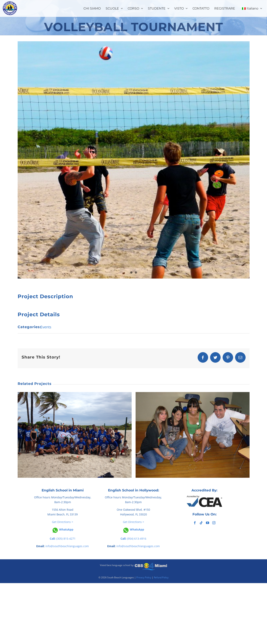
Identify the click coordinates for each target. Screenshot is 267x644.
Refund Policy (161, 577)
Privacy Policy (144, 577)
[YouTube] (208, 523)
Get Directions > (63, 522)
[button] (22, 435)
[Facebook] (195, 523)
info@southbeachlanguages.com (67, 546)
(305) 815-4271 (63, 539)
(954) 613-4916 (133, 539)
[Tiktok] (201, 523)
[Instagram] (214, 523)
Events (46, 327)
